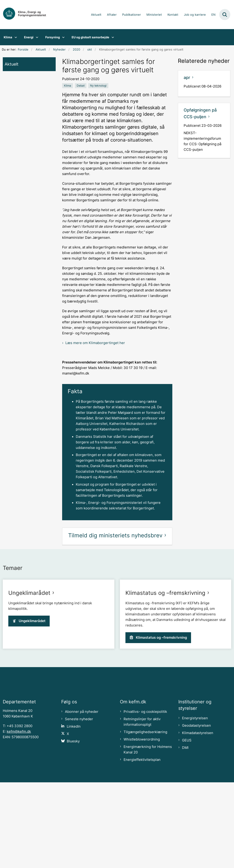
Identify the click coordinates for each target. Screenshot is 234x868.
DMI (185, 833)
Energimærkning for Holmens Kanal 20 (148, 835)
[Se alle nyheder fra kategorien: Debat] (81, 86)
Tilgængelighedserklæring (145, 818)
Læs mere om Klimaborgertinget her (95, 343)
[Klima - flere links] (15, 37)
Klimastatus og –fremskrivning (165, 671)
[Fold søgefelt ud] (225, 15)
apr (187, 77)
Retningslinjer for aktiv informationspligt (142, 808)
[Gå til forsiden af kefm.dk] (27, 15)
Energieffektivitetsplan (142, 845)
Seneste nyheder (79, 805)
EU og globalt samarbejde (90, 37)
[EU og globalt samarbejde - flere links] (112, 37)
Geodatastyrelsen (196, 811)
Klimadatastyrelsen (198, 819)
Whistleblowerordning (142, 825)
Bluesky (73, 827)
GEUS (187, 826)
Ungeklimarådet (29, 671)
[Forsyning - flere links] (62, 37)
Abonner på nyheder (82, 797)
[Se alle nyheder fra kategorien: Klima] (68, 86)
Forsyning (53, 37)
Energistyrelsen (195, 804)
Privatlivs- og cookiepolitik (145, 797)
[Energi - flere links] (36, 37)
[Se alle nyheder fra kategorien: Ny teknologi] (98, 86)
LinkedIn (74, 812)
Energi (29, 37)
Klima (8, 37)
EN (213, 15)
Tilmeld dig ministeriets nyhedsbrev (115, 535)
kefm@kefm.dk (19, 817)
